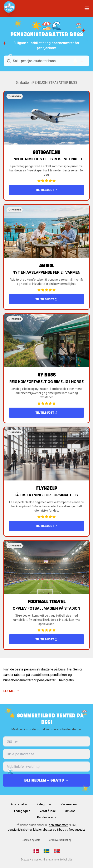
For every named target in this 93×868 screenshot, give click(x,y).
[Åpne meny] (87, 8)
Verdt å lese (48, 811)
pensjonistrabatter (20, 830)
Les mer (11, 691)
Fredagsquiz (21, 811)
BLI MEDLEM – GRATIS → (46, 780)
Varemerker (69, 804)
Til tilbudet (46, 190)
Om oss (70, 811)
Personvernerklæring (60, 840)
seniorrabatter (58, 825)
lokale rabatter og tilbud (49, 830)
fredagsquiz (77, 830)
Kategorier (44, 804)
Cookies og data (31, 840)
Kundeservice (47, 817)
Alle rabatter (19, 804)
